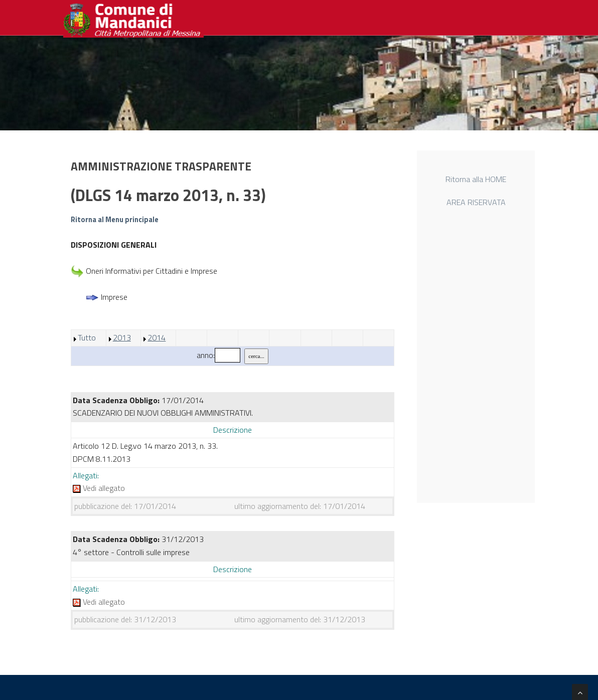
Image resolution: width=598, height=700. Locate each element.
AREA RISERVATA (476, 204)
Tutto (87, 337)
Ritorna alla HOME (476, 181)
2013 (122, 337)
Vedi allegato (99, 488)
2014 (157, 337)
